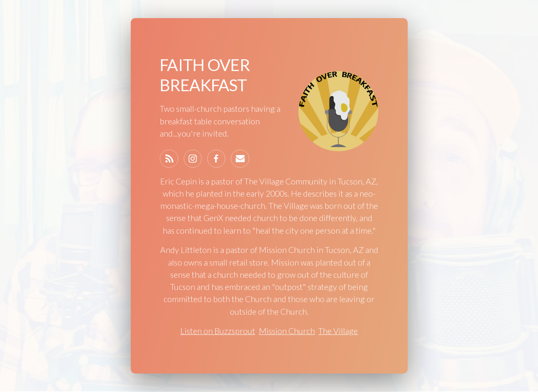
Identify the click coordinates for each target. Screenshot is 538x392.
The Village (338, 331)
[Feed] (169, 159)
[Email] (240, 159)
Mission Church (287, 331)
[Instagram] (193, 159)
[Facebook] (216, 159)
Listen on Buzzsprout (218, 331)
